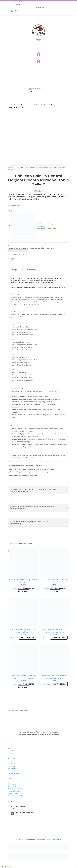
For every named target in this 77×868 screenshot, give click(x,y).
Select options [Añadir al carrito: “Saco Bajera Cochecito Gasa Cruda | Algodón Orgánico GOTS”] (59, 684)
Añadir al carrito (20, 254)
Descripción (15, 270)
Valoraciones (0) (31, 270)
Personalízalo (31, 248)
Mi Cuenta (11, 764)
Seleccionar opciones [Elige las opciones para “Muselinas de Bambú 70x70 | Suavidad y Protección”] (26, 590)
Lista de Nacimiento (15, 773)
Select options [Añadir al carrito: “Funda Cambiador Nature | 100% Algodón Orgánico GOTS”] (28, 638)
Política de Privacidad (15, 789)
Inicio (11, 105)
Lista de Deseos (13, 771)
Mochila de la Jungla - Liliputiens (8, 225)
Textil (16, 105)
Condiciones (12, 784)
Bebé (21, 105)
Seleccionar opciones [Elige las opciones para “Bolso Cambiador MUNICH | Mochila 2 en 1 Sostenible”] (57, 590)
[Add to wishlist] (11, 551)
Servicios (11, 753)
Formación (12, 751)
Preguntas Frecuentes (16, 796)
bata (63, 167)
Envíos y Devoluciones (16, 794)
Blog (9, 748)
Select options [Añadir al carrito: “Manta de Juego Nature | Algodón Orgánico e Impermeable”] (59, 638)
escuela (10, 169)
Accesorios (29, 105)
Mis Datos (11, 766)
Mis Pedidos (12, 768)
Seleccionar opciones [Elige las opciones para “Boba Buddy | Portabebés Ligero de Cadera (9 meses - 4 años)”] (26, 686)
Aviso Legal (12, 786)
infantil (16, 169)
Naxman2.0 (57, 839)
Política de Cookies (14, 791)
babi (59, 167)
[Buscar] (31, 91)
